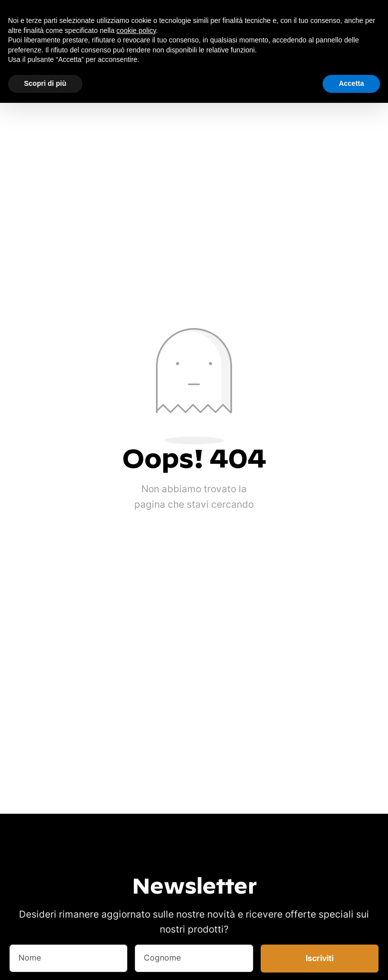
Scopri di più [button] (45, 83)
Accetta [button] (351, 83)
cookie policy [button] (136, 30)
